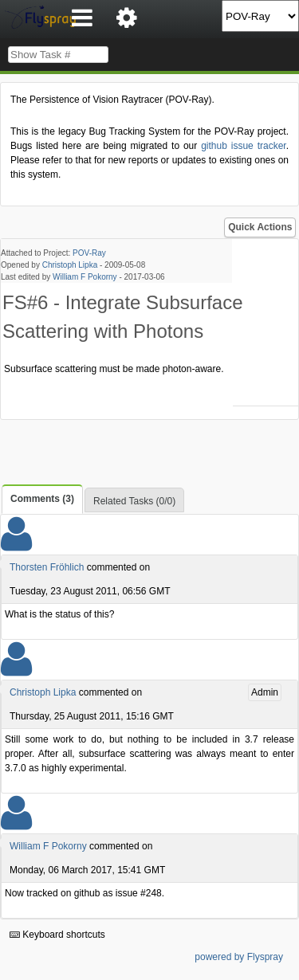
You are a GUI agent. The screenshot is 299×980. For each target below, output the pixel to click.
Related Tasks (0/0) (134, 501)
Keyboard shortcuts (57, 935)
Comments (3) (42, 499)
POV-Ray (89, 253)
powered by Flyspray (239, 957)
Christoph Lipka (70, 265)
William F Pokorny (85, 277)
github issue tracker (243, 146)
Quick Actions (260, 227)
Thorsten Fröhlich (47, 567)
